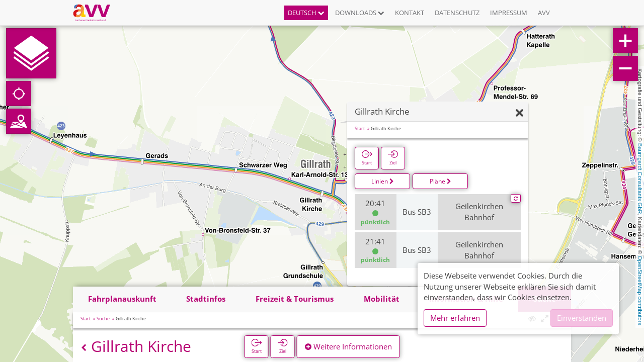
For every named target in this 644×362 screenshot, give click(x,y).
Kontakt (410, 13)
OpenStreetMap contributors (640, 291)
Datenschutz (457, 13)
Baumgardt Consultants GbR (640, 179)
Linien (383, 181)
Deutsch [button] (306, 13)
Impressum (509, 13)
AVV (544, 13)
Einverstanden (582, 318)
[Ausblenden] (519, 113)
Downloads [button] (360, 13)
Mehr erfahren (455, 318)
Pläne (440, 181)
